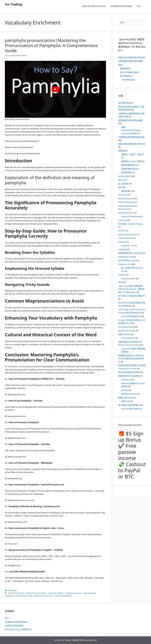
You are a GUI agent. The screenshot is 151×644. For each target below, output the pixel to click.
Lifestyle (122, 249)
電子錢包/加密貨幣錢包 (129, 405)
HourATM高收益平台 (131, 316)
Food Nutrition (128, 278)
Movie (121, 180)
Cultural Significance (16, 593)
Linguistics (9, 596)
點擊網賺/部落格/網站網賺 (121, 6)
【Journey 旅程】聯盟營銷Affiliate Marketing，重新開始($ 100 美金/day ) (131, 289)
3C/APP (122, 231)
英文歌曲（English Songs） (131, 224)
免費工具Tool (124, 334)
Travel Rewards (126, 238)
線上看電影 (123, 184)
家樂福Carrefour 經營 (131, 161)
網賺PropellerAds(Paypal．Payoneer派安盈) (132, 130)
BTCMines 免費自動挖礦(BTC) (132, 296)
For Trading (13, 4)
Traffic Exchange (126, 202)
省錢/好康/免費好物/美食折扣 (94, 6)
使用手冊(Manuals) (127, 260)
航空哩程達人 (126, 76)
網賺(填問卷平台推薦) (128, 376)
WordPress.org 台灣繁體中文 (19, 629)
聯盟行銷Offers (125, 398)
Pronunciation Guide (24, 596)
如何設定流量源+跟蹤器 (129, 372)
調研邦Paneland (129, 394)
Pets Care (123, 195)
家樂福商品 (126, 172)
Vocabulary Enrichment (44, 596)
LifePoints (126, 380)
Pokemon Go (128, 246)
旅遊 (142, 6)
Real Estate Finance (128, 234)
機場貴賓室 (125, 68)
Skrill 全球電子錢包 (130, 409)
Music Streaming (126, 198)
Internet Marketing (131, 216)
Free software (128, 338)
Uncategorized (125, 327)
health (121, 275)
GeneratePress (90, 640)
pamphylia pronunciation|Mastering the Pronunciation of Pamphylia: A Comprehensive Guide (51, 45)
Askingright (12, 590)
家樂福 (121, 151)
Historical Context (56, 593)
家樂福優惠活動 (128, 169)
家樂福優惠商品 (128, 165)
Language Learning (73, 593)
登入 (7, 618)
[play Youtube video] (55, 89)
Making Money (125, 257)
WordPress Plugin (127, 331)
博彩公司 (125, 401)
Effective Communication (37, 593)
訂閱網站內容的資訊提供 (16, 622)
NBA (120, 282)
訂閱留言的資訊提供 (14, 626)
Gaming (122, 242)
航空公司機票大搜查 (130, 72)
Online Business (126, 213)
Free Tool (123, 220)
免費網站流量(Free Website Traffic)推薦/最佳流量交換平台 (131, 359)
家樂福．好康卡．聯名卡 (133, 154)
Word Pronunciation (63, 596)
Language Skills (89, 593)
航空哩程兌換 (129, 80)
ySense (125, 390)
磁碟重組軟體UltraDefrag (130, 253)
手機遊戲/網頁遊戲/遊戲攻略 (131, 137)
